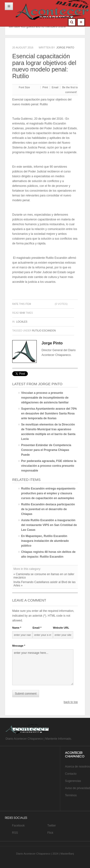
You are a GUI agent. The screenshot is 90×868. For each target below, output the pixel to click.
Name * (17, 628)
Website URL (61, 628)
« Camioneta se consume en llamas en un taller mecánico (44, 576)
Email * (37, 628)
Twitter (51, 826)
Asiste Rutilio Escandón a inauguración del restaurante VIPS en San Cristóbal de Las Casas (49, 525)
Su (67, 781)
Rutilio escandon (44, 331)
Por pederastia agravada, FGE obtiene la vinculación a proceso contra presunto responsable (49, 466)
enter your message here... (43, 667)
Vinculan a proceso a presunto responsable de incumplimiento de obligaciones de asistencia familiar (45, 398)
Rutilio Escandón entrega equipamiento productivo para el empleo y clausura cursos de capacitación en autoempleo (48, 493)
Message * (19, 646)
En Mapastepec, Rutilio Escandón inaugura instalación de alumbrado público (45, 541)
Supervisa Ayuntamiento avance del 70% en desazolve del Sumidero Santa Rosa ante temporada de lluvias (49, 413)
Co (67, 774)
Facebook (18, 826)
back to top (71, 702)
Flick (50, 833)
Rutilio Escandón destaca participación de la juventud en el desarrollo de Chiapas (48, 509)
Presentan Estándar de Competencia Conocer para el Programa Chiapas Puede (46, 450)
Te (67, 795)
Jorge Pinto (65, 47)
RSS (15, 833)
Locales (22, 322)
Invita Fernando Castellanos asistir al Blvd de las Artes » (45, 584)
